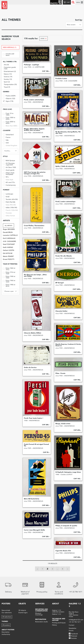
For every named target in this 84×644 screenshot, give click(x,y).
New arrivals (6, 610)
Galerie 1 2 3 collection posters (58, 611)
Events (71, 631)
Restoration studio (42, 622)
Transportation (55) (10, 84)
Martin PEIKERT (8, 256)
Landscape (8, 194)
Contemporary (9, 185)
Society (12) (8, 79)
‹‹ (37, 569)
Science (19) (8, 77)
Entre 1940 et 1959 (9, 277)
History (54, 625)
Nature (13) (8, 74)
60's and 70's (9, 182)
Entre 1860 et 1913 (9, 269)
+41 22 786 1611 (75, 622)
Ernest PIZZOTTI (9, 259)
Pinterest (74, 636)
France (7, 137)
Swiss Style (8, 179)
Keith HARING (8, 247)
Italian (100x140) (10, 207)
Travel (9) (7, 87)
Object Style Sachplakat (9, 173)
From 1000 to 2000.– (9, 118)
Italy (6, 140)
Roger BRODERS (9, 229)
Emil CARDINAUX (9, 238)
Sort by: (79, 20)
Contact (72, 625)
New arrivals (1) (10, 47)
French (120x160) (10, 210)
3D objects (22, 610)
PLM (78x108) (9, 202)
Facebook (74, 634)
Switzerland (8, 134)
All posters (6, 625)
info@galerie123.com (76, 620)
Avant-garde (9, 170)
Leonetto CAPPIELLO (10, 235)
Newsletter (73, 628)
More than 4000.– (10, 126)
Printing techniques (59, 623)
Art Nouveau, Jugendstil (9, 164)
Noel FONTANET (9, 244)
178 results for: (31, 38)
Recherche (73, 2)
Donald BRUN (8, 232)
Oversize (7, 213)
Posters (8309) (9, 96)
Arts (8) (6, 65)
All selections (7, 617)
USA (6, 143)
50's (6, 177)
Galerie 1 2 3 (56, 614)
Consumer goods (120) (10, 68)
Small (6, 196)
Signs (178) (8, 101)
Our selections (7, 613)
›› (68, 569)
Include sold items (9, 54)
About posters (8, 630)
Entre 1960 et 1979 (9, 281)
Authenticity (6, 634)
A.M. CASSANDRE (9, 241)
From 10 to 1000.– (8, 114)
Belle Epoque (9, 160)
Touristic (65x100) (10, 199)
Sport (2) (7, 82)
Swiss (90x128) (9, 205)
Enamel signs (23, 613)
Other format (9, 215)
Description (6, 632)
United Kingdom (10, 145)
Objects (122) (9, 98)
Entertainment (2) (10, 71)
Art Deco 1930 (9, 167)
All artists (8, 225)
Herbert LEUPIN (9, 250)
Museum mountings (39, 614)
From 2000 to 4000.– (9, 122)
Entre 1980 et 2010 (9, 285)
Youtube (74, 638)
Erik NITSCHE (8, 253)
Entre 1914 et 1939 (9, 273)
